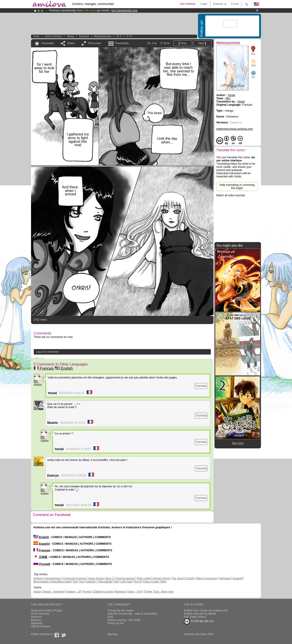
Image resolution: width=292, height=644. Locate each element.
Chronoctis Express (74, 578)
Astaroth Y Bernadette (99, 582)
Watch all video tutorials (231, 195)
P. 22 (129, 36)
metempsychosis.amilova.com (235, 129)
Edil (116, 582)
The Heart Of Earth (183, 578)
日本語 (40, 557)
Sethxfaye (225, 578)
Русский (42, 564)
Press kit (36, 617)
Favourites (48, 43)
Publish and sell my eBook (200, 614)
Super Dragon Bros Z (101, 578)
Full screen (95, 43)
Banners (36, 620)
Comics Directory (53, 36)
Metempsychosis (102, 36)
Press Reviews (40, 614)
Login (204, 4)
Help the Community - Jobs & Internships (132, 614)
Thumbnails (122, 43)
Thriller (148, 592)
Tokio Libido (144, 578)
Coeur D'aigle (151, 582)
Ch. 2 (119, 36)
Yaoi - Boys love (164, 592)
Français (44, 368)
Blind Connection (207, 578)
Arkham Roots (161, 578)
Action (37, 592)
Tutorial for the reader (121, 611)
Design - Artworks (53, 592)
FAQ (110, 617)
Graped (237, 578)
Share (71, 43)
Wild (163, 582)
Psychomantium (125, 578)
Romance (84, 36)
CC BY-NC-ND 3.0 (199, 621)
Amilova (38, 578)
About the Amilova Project (47, 611)
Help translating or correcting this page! (237, 187)
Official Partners (41, 626)
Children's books (103, 592)
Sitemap (112, 634)
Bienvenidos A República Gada (52, 582)
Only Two (78, 582)
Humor (87, 592)
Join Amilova (187, 4)
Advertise (37, 623)
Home (36, 36)
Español (42, 544)
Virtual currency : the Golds (124, 620)
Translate (201, 386)
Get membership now (124, 10)
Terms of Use (116, 623)
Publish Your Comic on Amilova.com (206, 611)
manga (71, 36)
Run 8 (137, 582)
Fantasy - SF (74, 592)
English (64, 368)
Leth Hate (126, 582)
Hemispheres (53, 578)
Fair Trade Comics (195, 617)
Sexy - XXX (135, 592)
